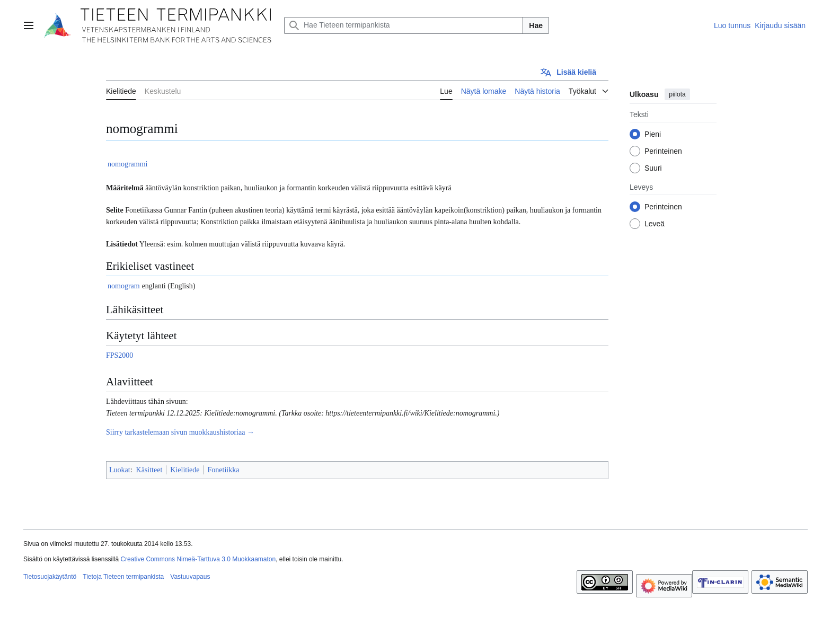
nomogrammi (127, 164)
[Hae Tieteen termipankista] (404, 25)
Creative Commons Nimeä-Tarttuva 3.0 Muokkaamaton (198, 559)
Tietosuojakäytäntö (50, 577)
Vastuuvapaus (190, 577)
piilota (677, 94)
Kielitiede (185, 470)
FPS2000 (120, 355)
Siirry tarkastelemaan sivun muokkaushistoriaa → (180, 432)
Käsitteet (149, 470)
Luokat (120, 470)
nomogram (124, 286)
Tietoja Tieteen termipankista (123, 577)
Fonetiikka (224, 470)
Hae (536, 25)
